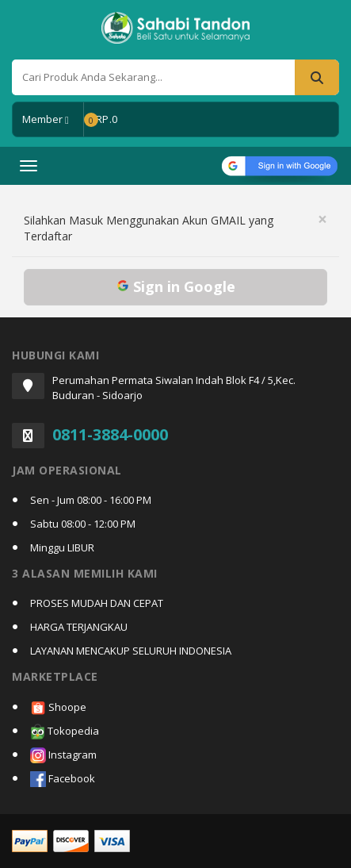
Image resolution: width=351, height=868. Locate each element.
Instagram (63, 756)
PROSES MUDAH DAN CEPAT (97, 603)
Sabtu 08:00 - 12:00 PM (83, 524)
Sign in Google (176, 286)
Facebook (63, 780)
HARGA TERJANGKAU (79, 627)
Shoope (58, 708)
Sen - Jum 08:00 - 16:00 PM (91, 500)
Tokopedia (65, 732)
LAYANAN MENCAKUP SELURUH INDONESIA (131, 651)
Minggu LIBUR (62, 547)
